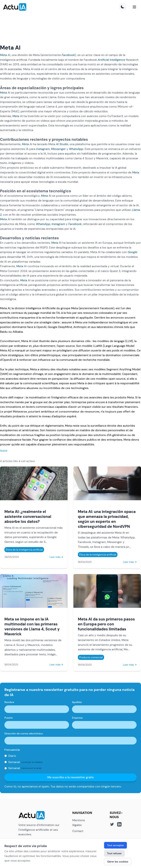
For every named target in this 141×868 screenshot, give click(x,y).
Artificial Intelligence (111, 60)
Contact (78, 831)
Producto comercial (91, 657)
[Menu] (134, 7)
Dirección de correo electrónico (24, 733)
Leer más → (56, 557)
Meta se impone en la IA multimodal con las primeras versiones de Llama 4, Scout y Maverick (32, 627)
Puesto (9, 718)
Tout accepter (115, 845)
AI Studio (62, 144)
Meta (3, 55)
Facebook (68, 55)
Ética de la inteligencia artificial (24, 550)
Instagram (43, 149)
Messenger (58, 149)
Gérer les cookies (118, 862)
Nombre (9, 702)
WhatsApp (76, 149)
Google (132, 252)
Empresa (77, 718)
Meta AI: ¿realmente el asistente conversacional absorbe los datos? (28, 516)
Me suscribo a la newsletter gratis (71, 777)
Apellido (77, 702)
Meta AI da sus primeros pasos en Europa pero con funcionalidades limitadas (106, 624)
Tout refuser (114, 853)
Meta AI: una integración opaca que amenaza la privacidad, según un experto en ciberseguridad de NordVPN (107, 519)
